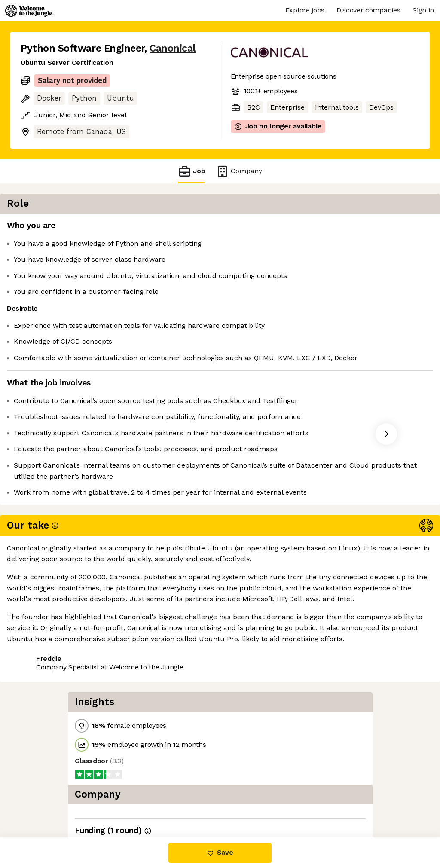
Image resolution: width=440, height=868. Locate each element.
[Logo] (29, 11)
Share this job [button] (44, 625)
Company (239, 171)
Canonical (173, 48)
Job (192, 171)
